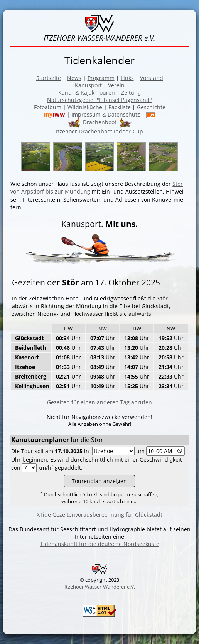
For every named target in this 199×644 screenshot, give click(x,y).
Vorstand (152, 78)
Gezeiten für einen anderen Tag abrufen (99, 402)
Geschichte (151, 107)
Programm (101, 78)
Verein (116, 85)
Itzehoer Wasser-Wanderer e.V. (100, 587)
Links (127, 78)
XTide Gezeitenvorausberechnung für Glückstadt (99, 515)
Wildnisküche (85, 107)
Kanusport (88, 85)
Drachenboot (100, 123)
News (74, 78)
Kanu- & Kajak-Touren (87, 93)
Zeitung (131, 93)
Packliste (120, 107)
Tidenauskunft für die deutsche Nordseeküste (100, 544)
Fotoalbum (48, 107)
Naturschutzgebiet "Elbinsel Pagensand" (99, 100)
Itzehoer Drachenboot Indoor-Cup (99, 131)
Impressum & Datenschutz (106, 114)
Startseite (49, 78)
